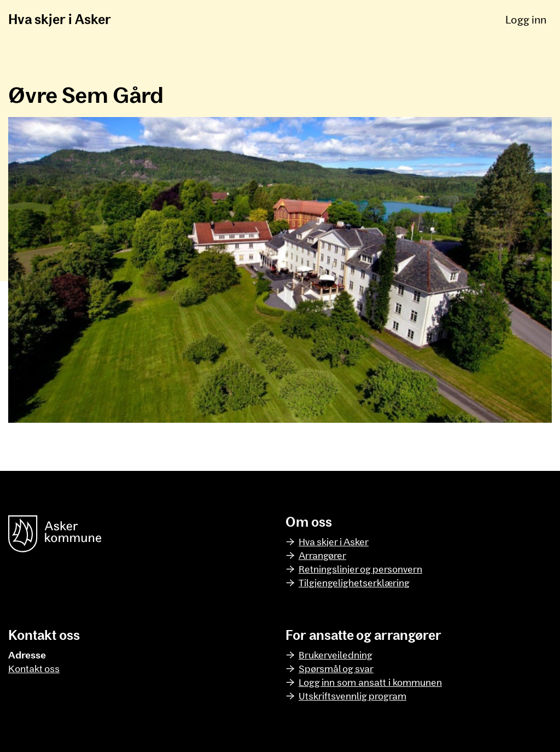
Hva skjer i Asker (60, 19)
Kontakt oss (34, 668)
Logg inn (526, 19)
